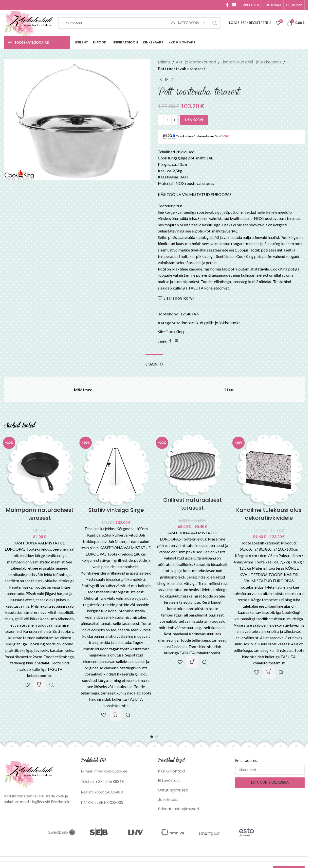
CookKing (175, 332)
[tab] (154, 362)
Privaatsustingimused (178, 809)
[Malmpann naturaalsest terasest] (39, 470)
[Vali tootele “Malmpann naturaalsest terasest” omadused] (39, 685)
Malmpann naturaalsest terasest (40, 514)
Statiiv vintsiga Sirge (116, 510)
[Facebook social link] (227, 5)
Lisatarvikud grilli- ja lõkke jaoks (251, 62)
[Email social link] (234, 5)
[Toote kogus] (168, 120)
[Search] (139, 23)
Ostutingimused (173, 790)
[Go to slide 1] (152, 737)
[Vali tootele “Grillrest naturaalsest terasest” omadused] (192, 662)
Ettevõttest (169, 781)
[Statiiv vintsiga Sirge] (116, 470)
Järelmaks (168, 800)
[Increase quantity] (174, 120)
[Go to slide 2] (157, 737)
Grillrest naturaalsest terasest (193, 504)
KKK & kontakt (172, 771)
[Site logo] (29, 23)
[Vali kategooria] (188, 23)
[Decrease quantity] (161, 120)
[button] (116, 715)
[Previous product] (161, 79)
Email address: (247, 760)
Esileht (164, 62)
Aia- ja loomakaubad (196, 62)
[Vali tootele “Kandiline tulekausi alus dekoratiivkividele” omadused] (269, 672)
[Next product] (173, 79)
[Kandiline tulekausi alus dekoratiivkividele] (269, 470)
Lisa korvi (194, 120)
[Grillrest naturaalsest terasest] (192, 465)
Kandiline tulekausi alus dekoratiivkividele (269, 514)
